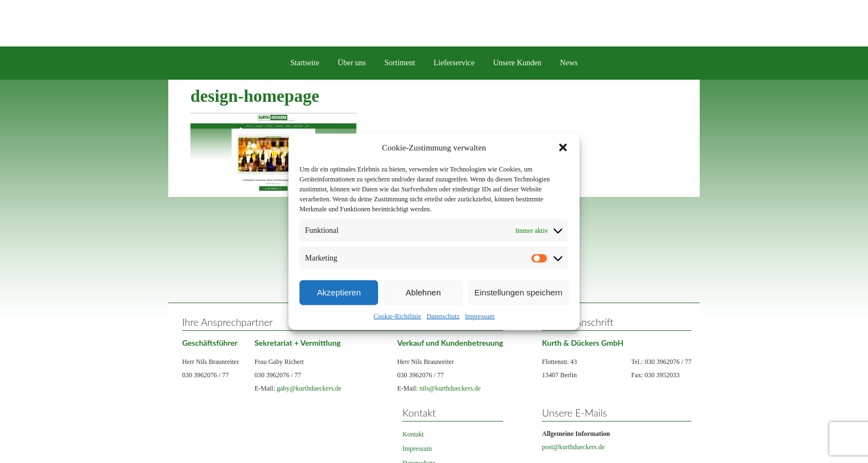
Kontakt (413, 434)
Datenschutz (443, 316)
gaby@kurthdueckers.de (309, 388)
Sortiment (400, 63)
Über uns (352, 63)
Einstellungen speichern (518, 292)
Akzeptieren (339, 292)
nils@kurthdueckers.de (450, 388)
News (569, 63)
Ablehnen (423, 292)
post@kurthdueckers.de (573, 447)
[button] (563, 147)
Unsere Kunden (517, 63)
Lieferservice (454, 63)
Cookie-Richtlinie (397, 316)
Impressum (480, 316)
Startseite (305, 63)
